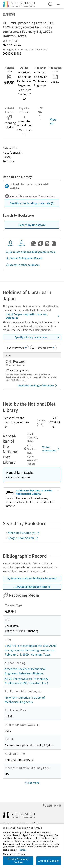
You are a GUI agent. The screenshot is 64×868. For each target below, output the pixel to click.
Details (23, 850)
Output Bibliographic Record (24, 258)
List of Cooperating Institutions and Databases (33, 316)
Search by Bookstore (32, 225)
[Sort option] (17, 348)
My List (10, 243)
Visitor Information (51, 449)
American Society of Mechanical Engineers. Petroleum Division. (25, 671)
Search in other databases (23, 265)
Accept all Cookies (49, 861)
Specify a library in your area (37, 337)
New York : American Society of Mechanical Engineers (25, 700)
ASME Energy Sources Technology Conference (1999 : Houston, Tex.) (27, 681)
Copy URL (21, 243)
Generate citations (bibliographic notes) (31, 252)
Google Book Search (23, 538)
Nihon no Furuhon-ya (24, 533)
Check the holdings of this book (38, 386)
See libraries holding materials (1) (32, 203)
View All (53, 121)
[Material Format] (43, 348)
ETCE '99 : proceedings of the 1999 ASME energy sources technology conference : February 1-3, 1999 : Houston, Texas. (31, 650)
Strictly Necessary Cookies (18, 861)
